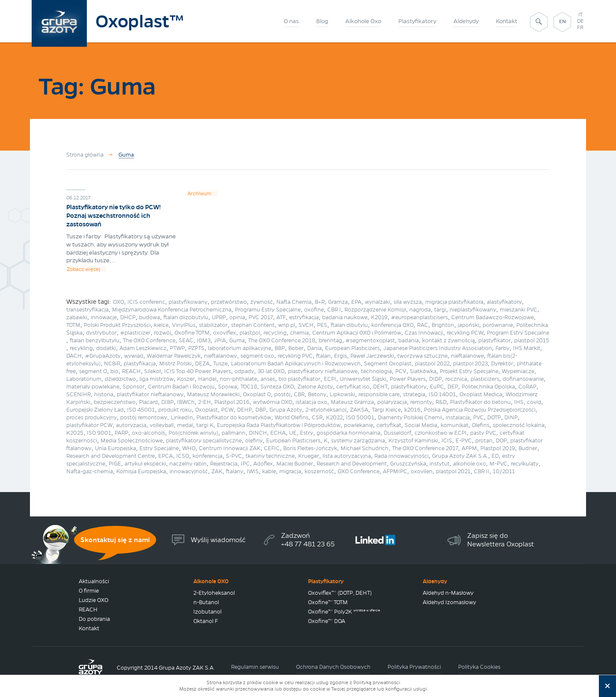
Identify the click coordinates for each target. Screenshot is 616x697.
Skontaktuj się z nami (115, 540)
